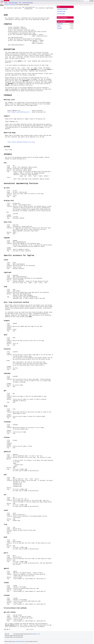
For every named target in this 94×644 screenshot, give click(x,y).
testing (59, 26)
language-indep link (62, 9)
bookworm (7, 5)
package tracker (61, 11)
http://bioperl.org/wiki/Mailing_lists (19, 112)
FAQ (20, 3)
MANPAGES (7, 1)
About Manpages (13, 3)
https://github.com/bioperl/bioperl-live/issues (21, 142)
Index (6, 3)
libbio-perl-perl (13, 5)
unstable (59, 28)
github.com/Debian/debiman (19, 641)
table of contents (62, 17)
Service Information (28, 3)
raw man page (61, 14)
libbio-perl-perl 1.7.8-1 (35, 634)
